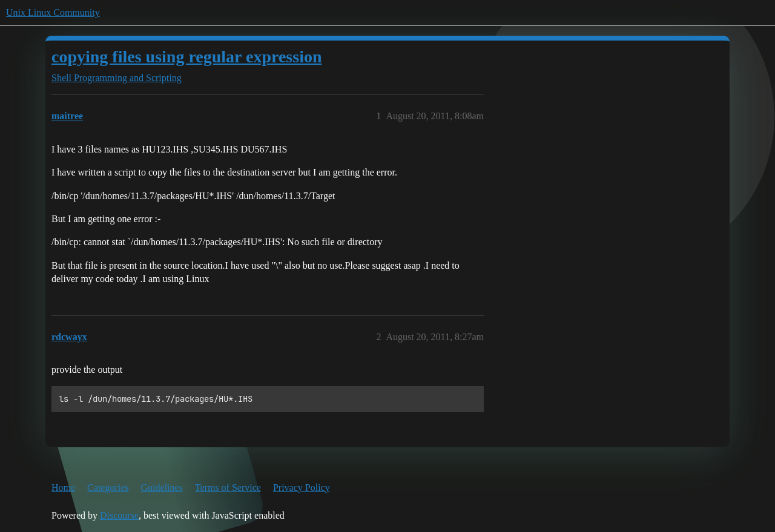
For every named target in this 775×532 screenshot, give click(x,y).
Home (63, 488)
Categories (108, 488)
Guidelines (162, 488)
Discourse (119, 515)
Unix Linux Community (53, 12)
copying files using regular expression (187, 57)
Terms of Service (228, 488)
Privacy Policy (302, 488)
